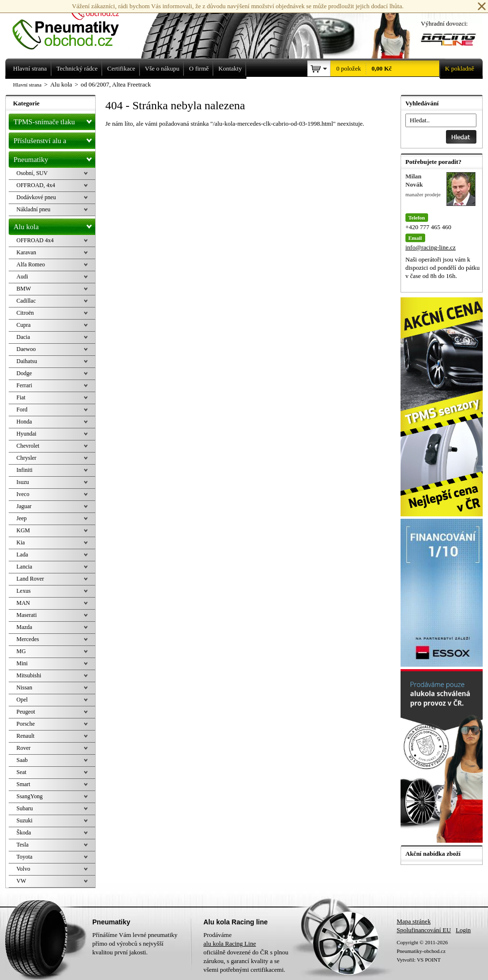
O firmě (199, 68)
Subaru (25, 808)
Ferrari (24, 385)
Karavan (26, 252)
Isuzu (23, 482)
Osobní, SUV (32, 173)
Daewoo (26, 349)
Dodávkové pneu (36, 197)
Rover (23, 748)
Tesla (22, 845)
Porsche (26, 724)
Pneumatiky (54, 158)
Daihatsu (27, 361)
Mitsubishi (29, 675)
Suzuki (24, 820)
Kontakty (230, 68)
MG (21, 651)
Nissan (24, 687)
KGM (23, 530)
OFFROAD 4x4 (35, 240)
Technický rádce (77, 68)
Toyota (24, 857)
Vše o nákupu (162, 68)
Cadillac (26, 301)
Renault (25, 736)
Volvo (23, 869)
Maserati (27, 615)
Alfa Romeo (31, 264)
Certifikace (121, 68)
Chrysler (26, 458)
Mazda (24, 627)
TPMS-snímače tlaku (54, 120)
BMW (24, 289)
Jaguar (24, 506)
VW (21, 881)
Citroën (25, 313)
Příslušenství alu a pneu (54, 141)
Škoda (24, 833)
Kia (21, 542)
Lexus (23, 591)
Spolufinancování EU (424, 930)
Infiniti (24, 470)
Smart (23, 784)
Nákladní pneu (33, 209)
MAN (23, 603)
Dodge (24, 373)
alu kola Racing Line (230, 943)
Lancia (24, 567)
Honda (24, 422)
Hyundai (26, 434)
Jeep (22, 518)
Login (463, 930)
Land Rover (30, 579)
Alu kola (54, 225)
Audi (22, 277)
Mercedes (28, 639)
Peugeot (26, 712)
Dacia (23, 337)
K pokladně (457, 69)
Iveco (23, 494)
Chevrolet (28, 446)
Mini (22, 663)
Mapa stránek (414, 921)
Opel (22, 700)
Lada (22, 555)
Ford (22, 410)
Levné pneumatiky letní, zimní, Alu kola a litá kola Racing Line (73, 25)
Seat (22, 772)
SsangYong (29, 796)
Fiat (21, 397)
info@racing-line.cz (431, 247)
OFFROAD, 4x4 (36, 185)
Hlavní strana (27, 85)
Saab (22, 760)
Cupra (23, 325)
